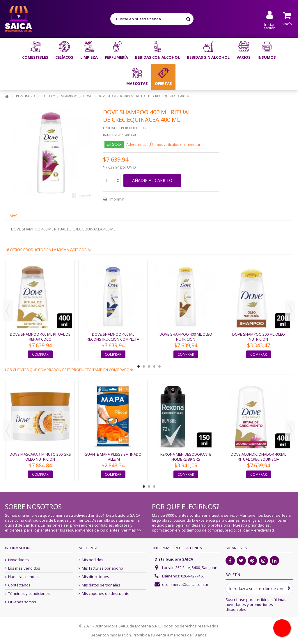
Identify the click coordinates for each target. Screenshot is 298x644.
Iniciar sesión (270, 26)
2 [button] (144, 366)
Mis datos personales (101, 585)
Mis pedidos (93, 560)
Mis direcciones (95, 577)
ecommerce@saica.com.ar (185, 584)
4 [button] (154, 366)
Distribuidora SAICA (174, 559)
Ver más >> (131, 530)
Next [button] (290, 311)
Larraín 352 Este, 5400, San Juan (190, 568)
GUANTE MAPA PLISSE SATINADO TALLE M (113, 457)
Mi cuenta (88, 548)
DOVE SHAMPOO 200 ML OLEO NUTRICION (259, 337)
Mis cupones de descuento (106, 594)
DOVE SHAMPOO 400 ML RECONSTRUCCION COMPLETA (113, 337)
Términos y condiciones (29, 594)
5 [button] (159, 366)
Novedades (18, 560)
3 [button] (149, 366)
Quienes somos (22, 602)
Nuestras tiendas (23, 577)
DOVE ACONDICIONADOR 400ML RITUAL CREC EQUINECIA (258, 457)
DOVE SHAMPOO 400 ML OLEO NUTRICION (186, 337)
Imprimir (116, 199)
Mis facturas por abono (102, 568)
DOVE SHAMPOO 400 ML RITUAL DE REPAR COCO (40, 337)
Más (14, 216)
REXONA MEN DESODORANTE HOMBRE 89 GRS (186, 457)
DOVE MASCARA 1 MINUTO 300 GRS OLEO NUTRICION (40, 457)
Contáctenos (19, 585)
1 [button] (139, 366)
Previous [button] (8, 311)
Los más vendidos (24, 568)
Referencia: (112, 135)
